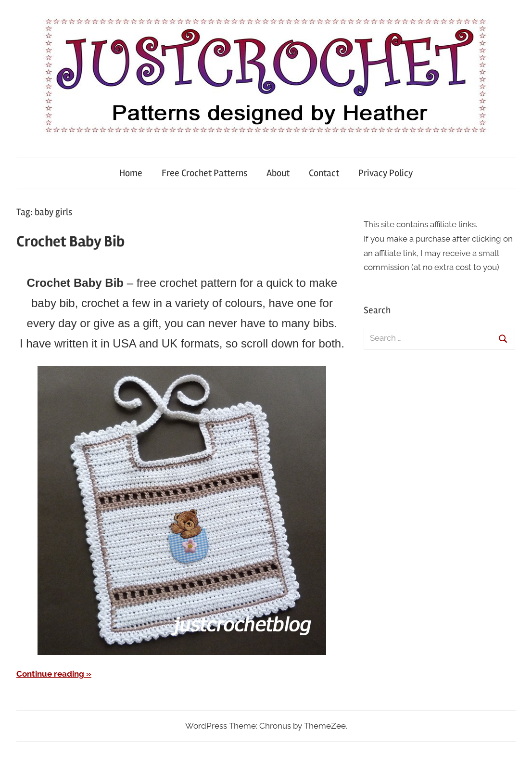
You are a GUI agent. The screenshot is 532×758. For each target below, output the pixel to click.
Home (131, 173)
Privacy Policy (386, 173)
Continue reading (50, 674)
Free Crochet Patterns (204, 173)
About (278, 173)
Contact (324, 173)
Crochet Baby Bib (70, 241)
